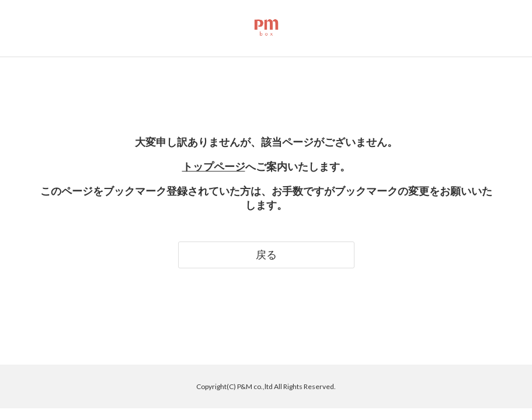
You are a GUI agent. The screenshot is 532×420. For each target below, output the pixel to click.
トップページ (214, 166)
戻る (266, 254)
